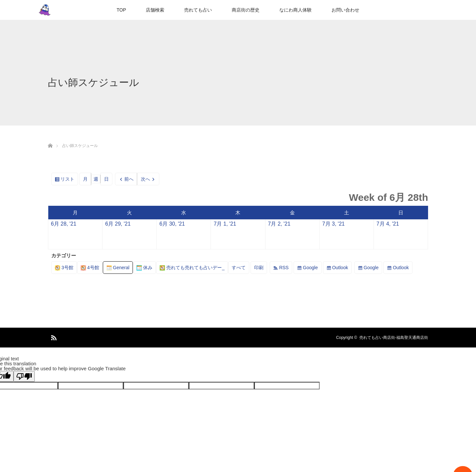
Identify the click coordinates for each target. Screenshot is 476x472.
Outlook (340, 268)
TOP (121, 10)
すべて (239, 268)
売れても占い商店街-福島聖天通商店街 (394, 338)
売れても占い (198, 10)
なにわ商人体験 (296, 10)
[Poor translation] (24, 376)
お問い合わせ (345, 10)
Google (310, 268)
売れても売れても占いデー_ (192, 268)
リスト (69, 180)
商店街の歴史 (246, 10)
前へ (129, 179)
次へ (145, 179)
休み (144, 268)
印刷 (261, 269)
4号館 (90, 268)
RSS (284, 268)
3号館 (64, 268)
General (118, 268)
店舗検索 (155, 10)
